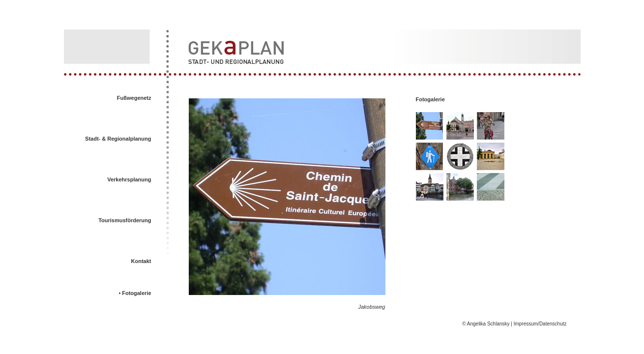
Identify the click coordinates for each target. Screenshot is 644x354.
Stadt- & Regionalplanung (118, 139)
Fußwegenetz (134, 98)
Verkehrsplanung (129, 179)
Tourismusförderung (125, 220)
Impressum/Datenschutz (540, 324)
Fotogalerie (136, 293)
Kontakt (141, 261)
